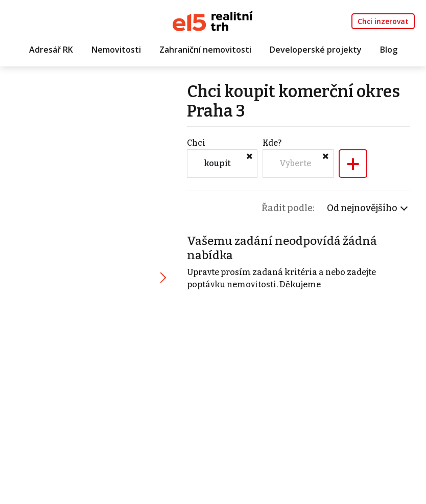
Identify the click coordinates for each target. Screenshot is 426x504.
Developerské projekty (316, 50)
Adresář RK (51, 50)
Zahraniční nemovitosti (205, 50)
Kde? (272, 143)
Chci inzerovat (383, 21)
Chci (196, 143)
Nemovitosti (116, 50)
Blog (389, 50)
